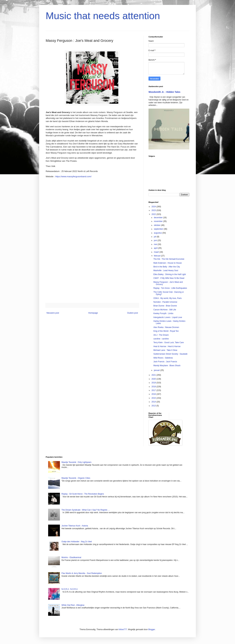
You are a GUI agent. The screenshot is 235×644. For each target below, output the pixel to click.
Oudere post (133, 313)
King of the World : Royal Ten (166, 331)
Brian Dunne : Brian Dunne (165, 306)
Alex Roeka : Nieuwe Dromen (166, 327)
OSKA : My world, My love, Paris (168, 298)
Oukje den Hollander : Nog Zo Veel (77, 542)
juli (155, 237)
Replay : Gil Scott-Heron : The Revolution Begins (83, 494)
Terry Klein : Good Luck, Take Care (169, 342)
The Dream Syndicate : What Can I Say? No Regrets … (86, 510)
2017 (154, 390)
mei (156, 244)
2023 (154, 210)
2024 (154, 207)
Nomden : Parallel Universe (165, 302)
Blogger (152, 629)
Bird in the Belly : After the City (167, 267)
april (156, 248)
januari (157, 370)
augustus (158, 233)
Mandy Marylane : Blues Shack (167, 366)
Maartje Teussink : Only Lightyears (76, 462)
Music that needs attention (103, 16)
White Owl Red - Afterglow (73, 605)
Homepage (93, 313)
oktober (157, 225)
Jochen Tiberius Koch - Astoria (75, 526)
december (159, 218)
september (159, 229)
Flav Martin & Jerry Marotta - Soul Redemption (82, 573)
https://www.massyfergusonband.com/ (73, 176)
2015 (154, 398)
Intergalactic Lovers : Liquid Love (168, 317)
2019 (154, 383)
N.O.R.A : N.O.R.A (70, 589)
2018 (154, 387)
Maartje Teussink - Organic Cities (76, 478)
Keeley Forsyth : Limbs (163, 313)
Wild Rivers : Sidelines (163, 358)
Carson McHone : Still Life (165, 310)
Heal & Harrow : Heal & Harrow (167, 346)
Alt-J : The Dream (161, 335)
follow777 (123, 629)
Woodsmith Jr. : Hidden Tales (164, 92)
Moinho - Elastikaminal (71, 557)
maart (157, 252)
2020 (154, 379)
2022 (154, 214)
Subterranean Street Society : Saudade (170, 354)
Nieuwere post (53, 313)
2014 (154, 402)
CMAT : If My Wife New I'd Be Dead (169, 278)
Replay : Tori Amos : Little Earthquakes (170, 288)
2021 (154, 375)
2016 (154, 394)
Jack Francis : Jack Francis (165, 362)
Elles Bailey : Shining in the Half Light (170, 274)
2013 (154, 406)
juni (156, 240)
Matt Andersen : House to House (168, 263)
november (159, 221)
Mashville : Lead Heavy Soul (166, 270)
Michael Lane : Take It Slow (165, 350)
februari (157, 256)
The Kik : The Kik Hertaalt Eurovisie (169, 259)
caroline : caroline (161, 339)
